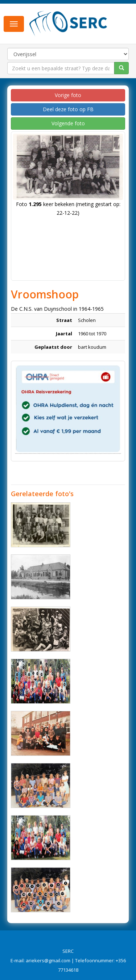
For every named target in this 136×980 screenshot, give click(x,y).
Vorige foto (68, 95)
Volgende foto (68, 123)
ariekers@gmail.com (48, 960)
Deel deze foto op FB (68, 109)
